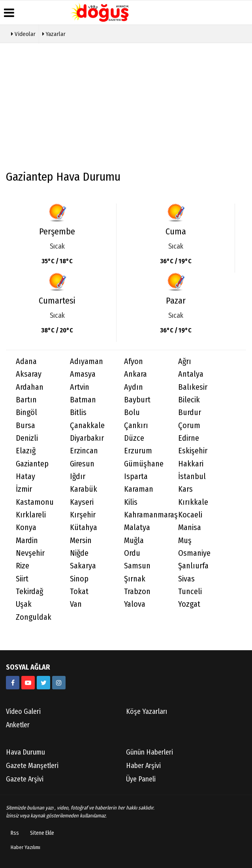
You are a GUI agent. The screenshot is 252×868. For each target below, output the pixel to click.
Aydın (134, 387)
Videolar (23, 33)
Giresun (82, 464)
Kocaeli (190, 515)
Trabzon (137, 592)
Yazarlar (54, 33)
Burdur (190, 412)
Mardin (27, 541)
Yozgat (189, 604)
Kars (185, 489)
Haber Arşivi (143, 766)
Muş (185, 541)
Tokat (79, 592)
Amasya (83, 374)
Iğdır (78, 476)
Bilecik (189, 400)
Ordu (132, 553)
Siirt (22, 579)
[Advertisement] (126, 110)
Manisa (190, 527)
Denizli (27, 438)
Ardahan (30, 387)
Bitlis (78, 412)
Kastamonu (35, 502)
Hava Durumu (25, 752)
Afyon (134, 361)
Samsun (137, 566)
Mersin (81, 541)
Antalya (191, 374)
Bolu (132, 412)
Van (76, 604)
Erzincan (84, 451)
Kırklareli (31, 515)
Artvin (80, 387)
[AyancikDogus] (43, 683)
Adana (26, 361)
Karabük (84, 489)
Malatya (137, 527)
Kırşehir (83, 515)
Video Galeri (23, 711)
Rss (15, 833)
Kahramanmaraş (146, 515)
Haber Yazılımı (25, 847)
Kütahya (84, 527)
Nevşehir (30, 553)
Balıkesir (193, 387)
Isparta (136, 476)
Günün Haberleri (150, 752)
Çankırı (136, 426)
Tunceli (190, 592)
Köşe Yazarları (147, 711)
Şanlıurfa (193, 566)
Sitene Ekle (42, 833)
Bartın (26, 400)
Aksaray (29, 374)
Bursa (25, 426)
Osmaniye (194, 553)
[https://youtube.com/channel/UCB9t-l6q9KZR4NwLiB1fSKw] (28, 683)
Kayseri (82, 502)
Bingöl (26, 412)
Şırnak (135, 579)
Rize (23, 566)
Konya (26, 527)
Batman (83, 400)
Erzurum (138, 451)
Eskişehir (193, 451)
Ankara (135, 374)
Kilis (131, 502)
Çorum (189, 426)
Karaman (139, 489)
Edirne (189, 438)
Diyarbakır (87, 438)
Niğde (79, 553)
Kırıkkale (193, 502)
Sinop (79, 579)
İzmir (24, 489)
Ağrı (185, 361)
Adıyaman (87, 361)
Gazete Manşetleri (32, 766)
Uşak (24, 604)
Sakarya (83, 566)
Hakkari (191, 464)
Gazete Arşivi (25, 779)
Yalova (135, 604)
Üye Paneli (141, 779)
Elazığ (26, 451)
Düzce (134, 438)
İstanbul (192, 476)
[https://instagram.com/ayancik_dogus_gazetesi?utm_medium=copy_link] (59, 683)
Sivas (186, 579)
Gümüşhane (144, 464)
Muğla (134, 541)
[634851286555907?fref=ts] (13, 683)
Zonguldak (34, 617)
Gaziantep (32, 464)
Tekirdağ (29, 592)
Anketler (18, 725)
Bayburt (137, 400)
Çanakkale (87, 426)
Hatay (25, 476)
